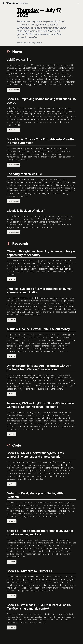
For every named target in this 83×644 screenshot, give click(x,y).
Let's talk (39, 43)
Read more (14, 90)
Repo (12, 484)
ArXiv (12, 279)
